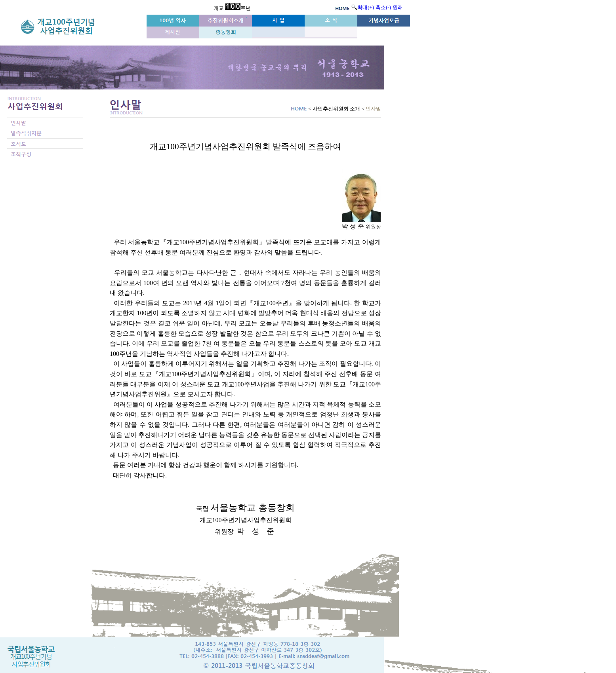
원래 (398, 7)
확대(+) (366, 7)
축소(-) (383, 7)
